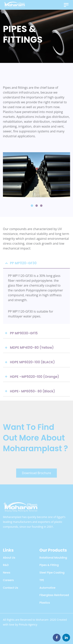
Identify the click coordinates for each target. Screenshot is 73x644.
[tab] (36, 263)
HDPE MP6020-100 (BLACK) (32, 362)
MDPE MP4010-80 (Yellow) (32, 348)
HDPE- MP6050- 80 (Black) (33, 391)
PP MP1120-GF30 (23, 263)
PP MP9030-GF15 (24, 333)
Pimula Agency (28, 624)
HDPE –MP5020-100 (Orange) (34, 377)
